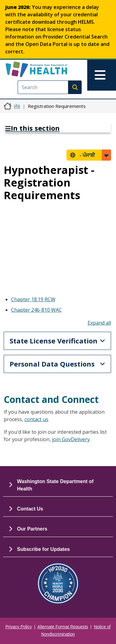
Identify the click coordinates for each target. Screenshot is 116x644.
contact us (36, 419)
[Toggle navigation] (102, 75)
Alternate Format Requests (63, 627)
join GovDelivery (71, 439)
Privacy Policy (19, 627)
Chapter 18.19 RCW (33, 299)
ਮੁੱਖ (17, 106)
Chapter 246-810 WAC (37, 310)
